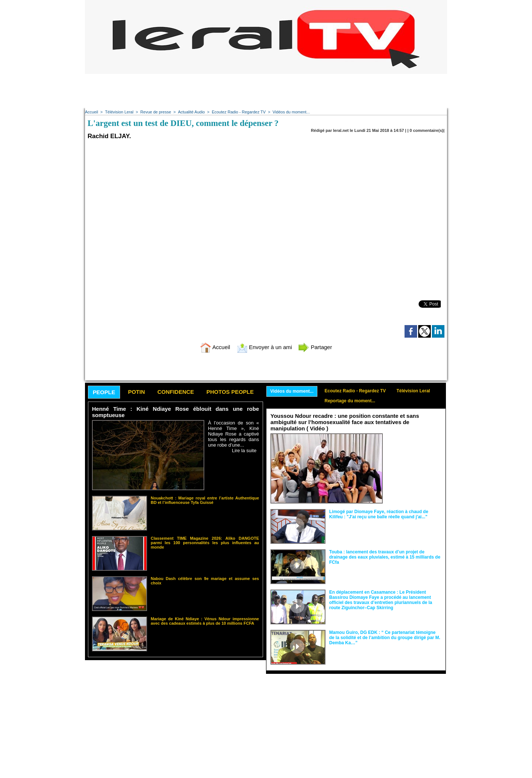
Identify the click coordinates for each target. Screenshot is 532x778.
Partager (315, 347)
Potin (136, 392)
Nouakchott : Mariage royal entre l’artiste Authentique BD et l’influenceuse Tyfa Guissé (205, 500)
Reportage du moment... (350, 401)
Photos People (230, 392)
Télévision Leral (119, 112)
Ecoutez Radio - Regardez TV (238, 112)
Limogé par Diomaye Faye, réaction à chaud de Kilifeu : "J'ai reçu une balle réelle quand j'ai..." (379, 514)
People (104, 392)
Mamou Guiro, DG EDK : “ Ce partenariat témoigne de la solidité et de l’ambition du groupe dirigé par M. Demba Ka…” (385, 638)
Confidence (176, 392)
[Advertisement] (266, 91)
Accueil (91, 112)
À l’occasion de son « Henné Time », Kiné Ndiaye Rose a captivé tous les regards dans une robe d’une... (233, 434)
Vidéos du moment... (291, 112)
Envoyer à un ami (264, 347)
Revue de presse (156, 112)
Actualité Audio (191, 112)
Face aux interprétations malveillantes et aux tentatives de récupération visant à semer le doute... (414, 447)
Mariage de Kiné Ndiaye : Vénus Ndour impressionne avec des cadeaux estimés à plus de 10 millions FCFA (205, 621)
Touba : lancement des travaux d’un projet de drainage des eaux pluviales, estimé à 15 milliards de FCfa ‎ (385, 557)
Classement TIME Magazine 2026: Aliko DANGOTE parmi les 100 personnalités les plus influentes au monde (205, 543)
